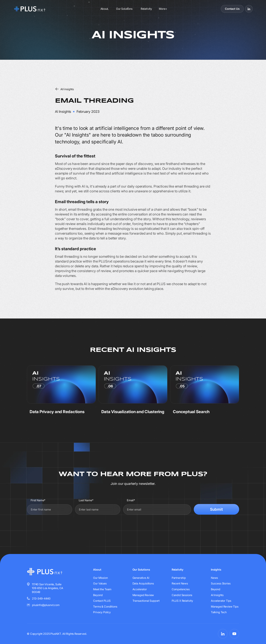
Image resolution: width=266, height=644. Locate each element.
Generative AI (141, 578)
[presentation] (213, 525)
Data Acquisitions (143, 583)
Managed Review (143, 595)
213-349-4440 (41, 598)
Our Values (100, 583)
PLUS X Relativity (182, 601)
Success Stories (221, 583)
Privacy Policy (102, 612)
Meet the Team (102, 589)
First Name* (38, 500)
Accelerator (140, 589)
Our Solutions (124, 9)
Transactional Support (146, 601)
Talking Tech (219, 612)
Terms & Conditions (105, 607)
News (214, 578)
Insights (216, 570)
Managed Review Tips (225, 607)
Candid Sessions (182, 595)
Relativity (146, 9)
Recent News (180, 583)
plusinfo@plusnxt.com (46, 605)
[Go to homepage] (38, 9)
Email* (131, 500)
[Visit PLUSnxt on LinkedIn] (249, 9)
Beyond (98, 595)
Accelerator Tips (221, 601)
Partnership (179, 578)
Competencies (181, 589)
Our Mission (100, 578)
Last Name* (86, 500)
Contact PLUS (102, 601)
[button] (163, 9)
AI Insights (217, 595)
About (104, 9)
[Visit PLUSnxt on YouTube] (234, 634)
